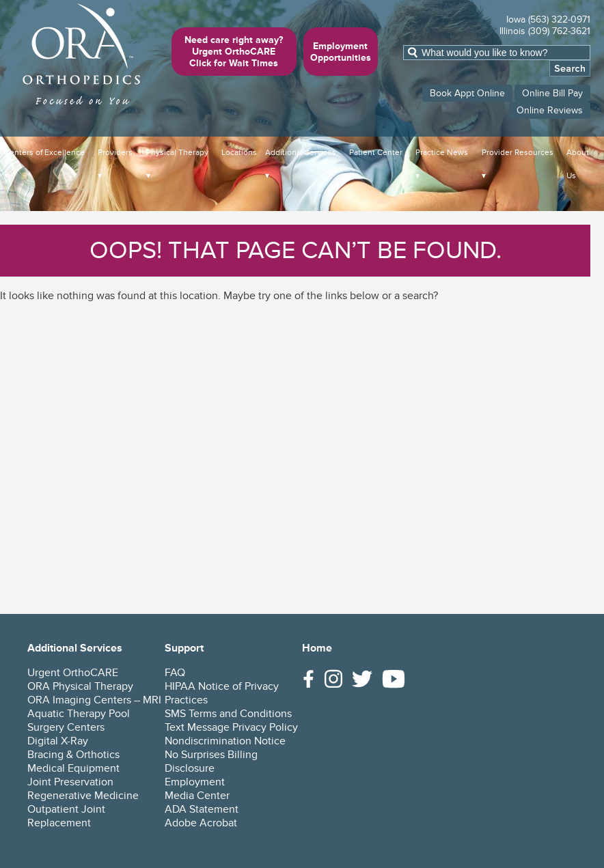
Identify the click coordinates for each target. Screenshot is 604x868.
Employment (195, 782)
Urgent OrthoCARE (73, 673)
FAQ (175, 673)
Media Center (197, 796)
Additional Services (301, 153)
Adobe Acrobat (201, 823)
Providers (115, 153)
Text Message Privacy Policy (231, 727)
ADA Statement (202, 809)
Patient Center (376, 153)
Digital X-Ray (58, 741)
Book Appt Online (467, 93)
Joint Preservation (70, 782)
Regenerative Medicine (83, 796)
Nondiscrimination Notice (225, 741)
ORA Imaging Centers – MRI (94, 700)
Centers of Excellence (44, 153)
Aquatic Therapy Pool (79, 714)
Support (184, 648)
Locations (239, 153)
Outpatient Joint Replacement (66, 816)
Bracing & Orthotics (73, 755)
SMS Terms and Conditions (228, 714)
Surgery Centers (66, 727)
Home (317, 648)
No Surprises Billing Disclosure (211, 761)
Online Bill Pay (552, 93)
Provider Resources (518, 153)
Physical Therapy (177, 153)
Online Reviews (550, 110)
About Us (578, 164)
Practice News (442, 153)
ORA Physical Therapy (80, 686)
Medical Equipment (73, 768)
